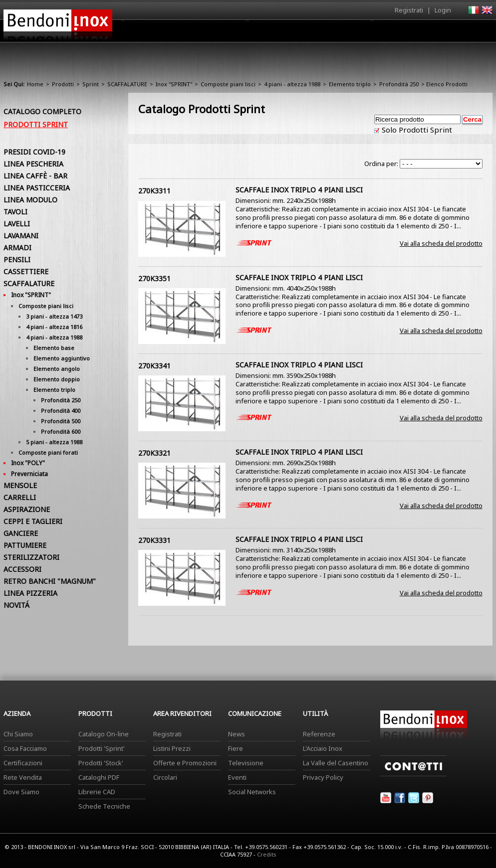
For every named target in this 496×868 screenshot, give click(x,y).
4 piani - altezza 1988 (292, 84)
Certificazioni (23, 763)
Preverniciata (29, 474)
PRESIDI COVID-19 (34, 152)
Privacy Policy (323, 777)
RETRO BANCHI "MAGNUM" (50, 581)
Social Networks (252, 792)
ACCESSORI (22, 569)
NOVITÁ (16, 605)
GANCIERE (21, 533)
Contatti (479, 31)
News (237, 734)
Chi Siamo (18, 734)
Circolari (165, 777)
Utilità (441, 33)
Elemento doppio (57, 379)
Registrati (409, 10)
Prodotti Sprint (36, 124)
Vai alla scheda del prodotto (441, 243)
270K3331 (154, 540)
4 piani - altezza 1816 (54, 327)
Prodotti (271, 33)
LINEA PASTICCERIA (37, 188)
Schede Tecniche (104, 806)
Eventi (237, 777)
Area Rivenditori (326, 33)
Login (443, 10)
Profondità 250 (399, 84)
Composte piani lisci (228, 84)
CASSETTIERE (26, 271)
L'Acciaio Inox (323, 748)
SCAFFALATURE (127, 84)
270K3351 (154, 278)
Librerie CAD (97, 792)
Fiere (236, 748)
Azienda (230, 33)
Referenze (319, 734)
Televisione (246, 763)
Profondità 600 (61, 432)
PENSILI (17, 260)
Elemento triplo (350, 84)
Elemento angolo (57, 369)
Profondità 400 (61, 411)
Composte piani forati (48, 452)
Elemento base (54, 348)
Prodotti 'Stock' (101, 763)
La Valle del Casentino (336, 763)
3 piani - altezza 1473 (54, 316)
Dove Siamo (21, 792)
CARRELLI (20, 497)
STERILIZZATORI (31, 557)
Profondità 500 (61, 421)
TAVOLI (15, 212)
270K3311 (154, 191)
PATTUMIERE (25, 545)
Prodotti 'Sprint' (102, 748)
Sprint (91, 84)
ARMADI (17, 248)
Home (192, 31)
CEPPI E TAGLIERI (33, 521)
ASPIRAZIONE (27, 509)
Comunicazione (391, 33)
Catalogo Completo (42, 111)
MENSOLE (20, 485)
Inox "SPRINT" (174, 84)
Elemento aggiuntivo (62, 358)
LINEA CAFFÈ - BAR (35, 176)
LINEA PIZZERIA (30, 593)
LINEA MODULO (30, 200)
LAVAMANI (21, 236)
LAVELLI (17, 224)
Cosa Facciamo (25, 748)
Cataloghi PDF (99, 777)
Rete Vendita (23, 777)
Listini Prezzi (172, 748)
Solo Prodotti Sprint (416, 130)
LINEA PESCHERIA (33, 164)
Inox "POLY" (28, 463)
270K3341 (154, 366)
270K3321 (154, 453)
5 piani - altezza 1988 (54, 442)
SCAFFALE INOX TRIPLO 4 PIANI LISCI (299, 190)
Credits (267, 854)
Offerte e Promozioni (185, 763)
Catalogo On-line (104, 734)
